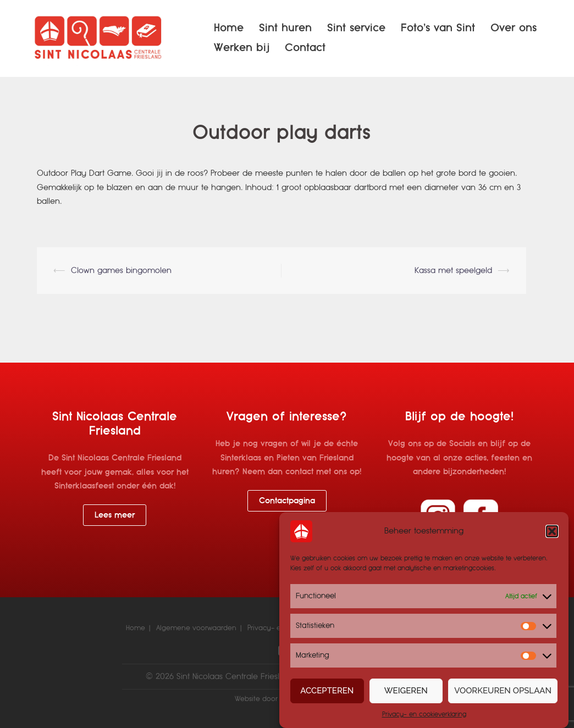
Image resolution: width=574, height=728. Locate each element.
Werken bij (242, 48)
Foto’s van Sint (438, 28)
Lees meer (115, 515)
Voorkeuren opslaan (503, 691)
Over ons (514, 28)
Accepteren (327, 691)
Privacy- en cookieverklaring (424, 714)
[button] (552, 531)
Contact (305, 48)
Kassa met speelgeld (453, 270)
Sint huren (285, 28)
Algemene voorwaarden (196, 628)
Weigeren (406, 691)
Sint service (356, 28)
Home (229, 28)
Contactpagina (287, 501)
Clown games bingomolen (121, 270)
